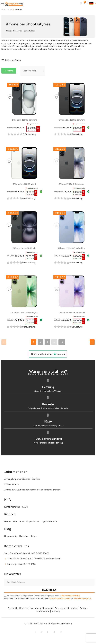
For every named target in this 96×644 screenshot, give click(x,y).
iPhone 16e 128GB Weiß (24, 184)
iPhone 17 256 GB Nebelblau (72, 248)
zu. (83, 598)
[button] (81, 3)
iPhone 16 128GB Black (24, 248)
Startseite (7, 10)
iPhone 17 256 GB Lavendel (72, 313)
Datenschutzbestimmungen (60, 598)
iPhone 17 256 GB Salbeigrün (24, 313)
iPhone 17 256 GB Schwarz (72, 184)
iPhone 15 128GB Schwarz (24, 120)
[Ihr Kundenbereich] (88, 3)
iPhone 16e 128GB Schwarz (72, 120)
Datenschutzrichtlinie (71, 596)
